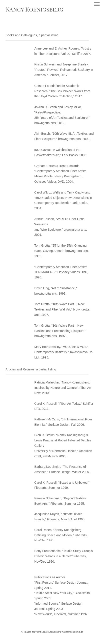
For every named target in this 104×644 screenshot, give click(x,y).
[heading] (34, 10)
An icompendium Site (73, 632)
